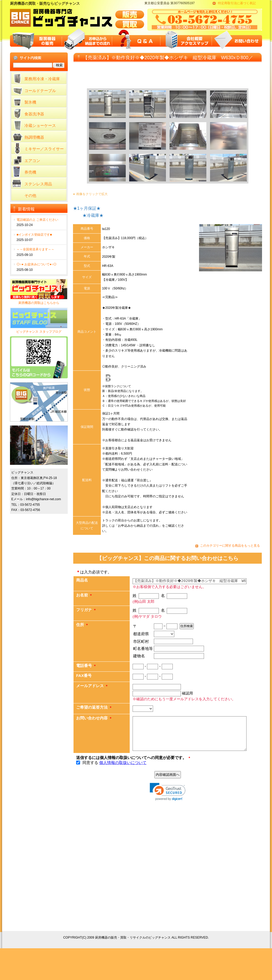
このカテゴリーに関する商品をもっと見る (230, 546)
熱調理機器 (34, 137)
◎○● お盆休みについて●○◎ (36, 264)
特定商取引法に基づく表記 (237, 3)
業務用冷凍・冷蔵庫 (42, 79)
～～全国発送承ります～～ (35, 249)
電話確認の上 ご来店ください (37, 220)
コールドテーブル (40, 91)
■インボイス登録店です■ (34, 235)
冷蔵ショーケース (40, 125)
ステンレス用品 (38, 184)
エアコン (32, 161)
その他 (30, 195)
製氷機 (30, 102)
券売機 (30, 172)
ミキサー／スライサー (44, 149)
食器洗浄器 (34, 114)
